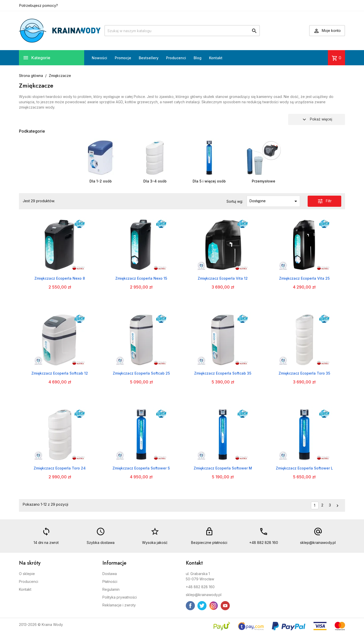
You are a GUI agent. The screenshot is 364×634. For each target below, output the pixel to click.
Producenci (176, 58)
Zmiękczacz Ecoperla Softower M (223, 468)
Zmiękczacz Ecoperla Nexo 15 (141, 278)
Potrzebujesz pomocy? (39, 5)
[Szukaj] (182, 31)
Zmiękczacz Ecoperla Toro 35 (304, 373)
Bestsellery (149, 58)
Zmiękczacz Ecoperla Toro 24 (60, 468)
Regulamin (111, 589)
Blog (198, 58)
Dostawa (110, 574)
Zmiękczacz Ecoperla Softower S (141, 468)
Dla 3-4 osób (155, 181)
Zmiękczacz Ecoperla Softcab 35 (223, 373)
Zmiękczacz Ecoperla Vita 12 (223, 278)
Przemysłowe (264, 181)
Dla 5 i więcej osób (209, 181)
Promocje (123, 58)
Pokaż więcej (317, 119)
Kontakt (216, 58)
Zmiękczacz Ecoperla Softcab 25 (141, 373)
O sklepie (27, 574)
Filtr (324, 201)
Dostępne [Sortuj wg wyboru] (274, 201)
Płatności (110, 581)
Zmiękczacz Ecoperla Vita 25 (304, 278)
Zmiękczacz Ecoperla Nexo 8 (60, 278)
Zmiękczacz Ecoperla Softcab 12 (60, 373)
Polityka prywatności (120, 597)
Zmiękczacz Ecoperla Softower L (304, 468)
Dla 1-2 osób (101, 181)
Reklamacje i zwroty (119, 605)
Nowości (99, 58)
